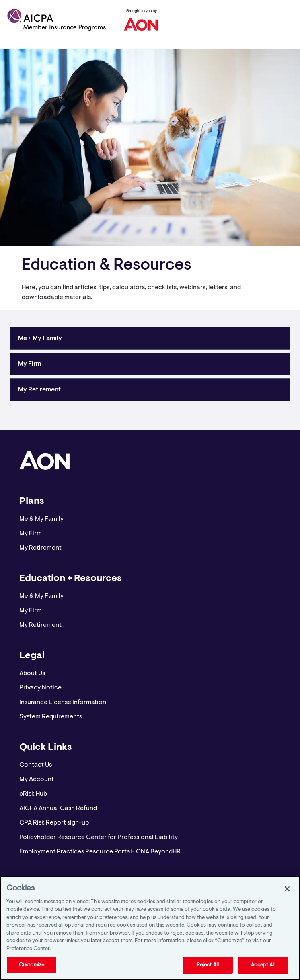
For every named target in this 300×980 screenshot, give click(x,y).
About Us (32, 673)
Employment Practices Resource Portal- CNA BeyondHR (100, 852)
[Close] (287, 889)
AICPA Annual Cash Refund (58, 808)
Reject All (208, 965)
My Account (37, 779)
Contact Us (36, 765)
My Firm (31, 534)
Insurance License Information (63, 702)
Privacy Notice (40, 688)
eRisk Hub (33, 794)
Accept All (263, 965)
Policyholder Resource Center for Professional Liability (99, 837)
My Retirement (40, 548)
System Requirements (51, 717)
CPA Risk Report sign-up (54, 823)
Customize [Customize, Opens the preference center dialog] (32, 965)
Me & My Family (41, 519)
